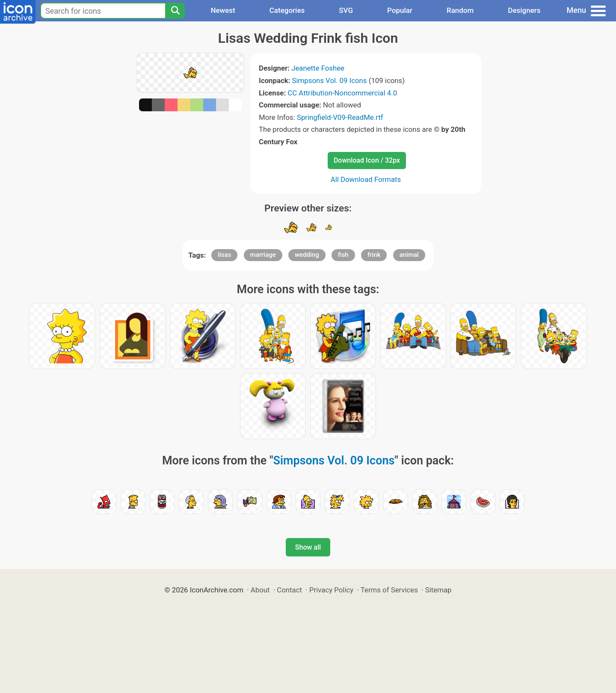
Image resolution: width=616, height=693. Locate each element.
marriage (263, 255)
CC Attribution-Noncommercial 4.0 (342, 93)
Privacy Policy (331, 590)
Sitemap (438, 590)
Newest (223, 10)
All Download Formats (366, 179)
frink (374, 255)
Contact (289, 590)
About (260, 590)
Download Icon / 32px (367, 160)
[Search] (175, 11)
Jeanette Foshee (318, 68)
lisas (224, 255)
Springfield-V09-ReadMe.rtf (340, 117)
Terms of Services (389, 590)
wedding (307, 255)
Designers (524, 10)
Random (460, 10)
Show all (308, 547)
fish (343, 255)
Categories (287, 10)
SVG (346, 10)
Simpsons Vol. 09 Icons (330, 80)
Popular (400, 10)
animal (409, 255)
